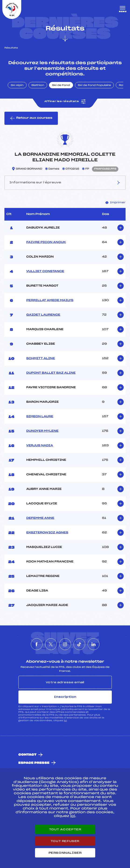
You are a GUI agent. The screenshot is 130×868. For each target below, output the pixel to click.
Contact (28, 755)
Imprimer (116, 203)
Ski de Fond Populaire (95, 85)
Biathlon (38, 85)
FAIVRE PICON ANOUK (46, 242)
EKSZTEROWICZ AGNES (47, 533)
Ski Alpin (17, 85)
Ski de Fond (61, 85)
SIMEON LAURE (40, 417)
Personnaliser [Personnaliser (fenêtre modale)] (65, 853)
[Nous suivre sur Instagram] (65, 644)
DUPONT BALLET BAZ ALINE (51, 373)
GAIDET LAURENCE (43, 315)
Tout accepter (65, 829)
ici (65, 721)
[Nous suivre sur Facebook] (37, 644)
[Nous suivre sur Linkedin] (94, 644)
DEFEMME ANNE (40, 518)
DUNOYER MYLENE (42, 431)
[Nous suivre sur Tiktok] (79, 644)
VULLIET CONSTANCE (45, 271)
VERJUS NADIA (40, 446)
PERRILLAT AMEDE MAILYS (50, 300)
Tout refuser (65, 841)
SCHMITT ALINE (40, 358)
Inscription (65, 697)
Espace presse (34, 763)
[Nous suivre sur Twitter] (51, 644)
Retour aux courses (31, 118)
